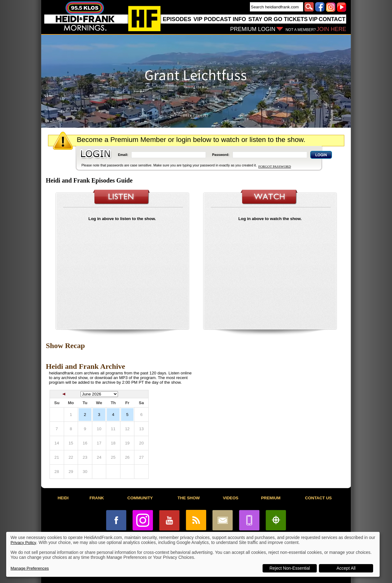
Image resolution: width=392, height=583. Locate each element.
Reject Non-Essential (290, 568)
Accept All (346, 568)
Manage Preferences (30, 568)
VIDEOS (231, 498)
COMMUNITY (140, 498)
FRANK (97, 498)
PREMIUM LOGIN (253, 29)
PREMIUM (271, 498)
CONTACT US (318, 498)
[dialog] (193, 554)
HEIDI (63, 498)
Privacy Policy (23, 543)
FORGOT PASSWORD (274, 166)
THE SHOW (189, 498)
